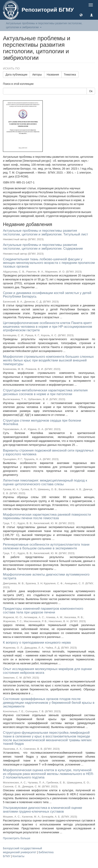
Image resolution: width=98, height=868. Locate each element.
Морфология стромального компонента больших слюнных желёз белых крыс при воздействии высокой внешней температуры (48, 360)
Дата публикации (16, 75)
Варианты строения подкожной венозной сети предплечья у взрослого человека (48, 452)
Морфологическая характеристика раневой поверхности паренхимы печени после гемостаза (47, 516)
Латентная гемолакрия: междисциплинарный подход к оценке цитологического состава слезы (45, 482)
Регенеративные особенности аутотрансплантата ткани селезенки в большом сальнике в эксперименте (46, 546)
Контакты (18, 856)
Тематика (70, 75)
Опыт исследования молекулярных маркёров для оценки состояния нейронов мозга (47, 671)
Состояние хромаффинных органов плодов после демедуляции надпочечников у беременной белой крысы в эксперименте (49, 703)
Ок (91, 91)
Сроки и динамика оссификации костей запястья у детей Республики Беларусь (47, 295)
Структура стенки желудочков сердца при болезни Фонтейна (42, 422)
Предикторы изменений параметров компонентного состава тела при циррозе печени (43, 610)
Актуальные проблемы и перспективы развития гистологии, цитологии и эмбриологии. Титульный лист (45, 232)
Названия (53, 75)
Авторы (37, 75)
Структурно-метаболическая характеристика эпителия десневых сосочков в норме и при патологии (45, 392)
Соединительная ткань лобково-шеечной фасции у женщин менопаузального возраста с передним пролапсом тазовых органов (49, 263)
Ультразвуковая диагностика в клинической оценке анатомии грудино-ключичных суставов (43, 810)
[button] (81, 15)
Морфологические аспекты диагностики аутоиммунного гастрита (46, 576)
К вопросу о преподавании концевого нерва (37, 643)
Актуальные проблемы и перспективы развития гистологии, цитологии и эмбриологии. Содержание (43, 247)
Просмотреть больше (17, 838)
